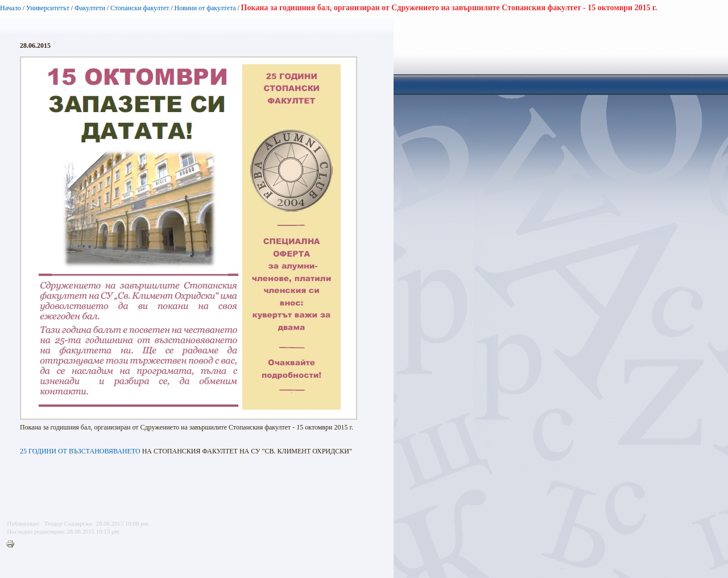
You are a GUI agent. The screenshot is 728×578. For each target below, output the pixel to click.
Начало (11, 8)
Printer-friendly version (13, 544)
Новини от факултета (205, 8)
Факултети (90, 8)
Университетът (48, 8)
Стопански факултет (140, 8)
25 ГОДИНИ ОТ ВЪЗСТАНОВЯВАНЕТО (80, 451)
